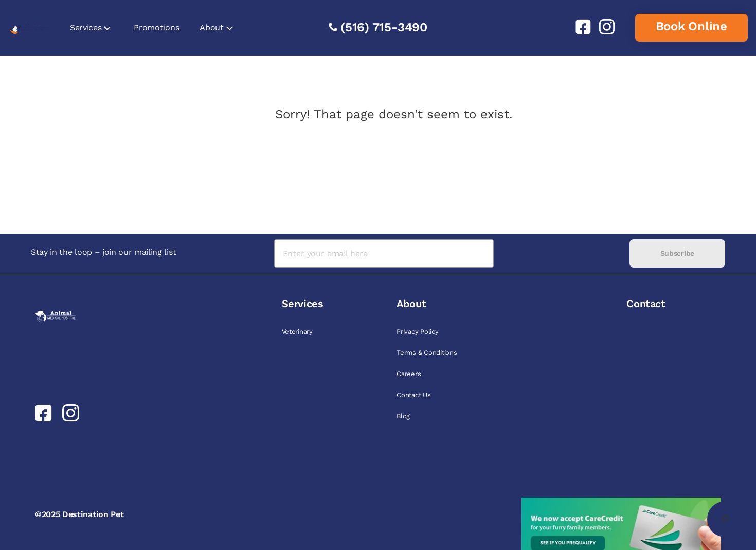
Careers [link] (409, 374)
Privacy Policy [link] (417, 332)
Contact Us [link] (413, 395)
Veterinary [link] (297, 332)
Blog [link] (403, 416)
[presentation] (561, 253)
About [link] (211, 28)
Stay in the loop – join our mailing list (103, 252)
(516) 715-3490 (384, 27)
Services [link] (86, 28)
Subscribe (677, 253)
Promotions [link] (156, 28)
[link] (579, 27)
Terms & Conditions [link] (427, 353)
